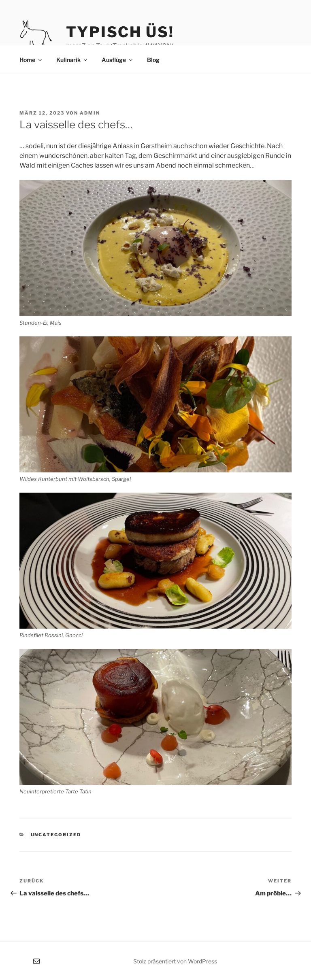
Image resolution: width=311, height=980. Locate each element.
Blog (153, 60)
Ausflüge (118, 60)
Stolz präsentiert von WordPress (175, 961)
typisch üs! (120, 32)
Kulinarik (72, 60)
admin (90, 113)
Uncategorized (56, 835)
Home (31, 60)
